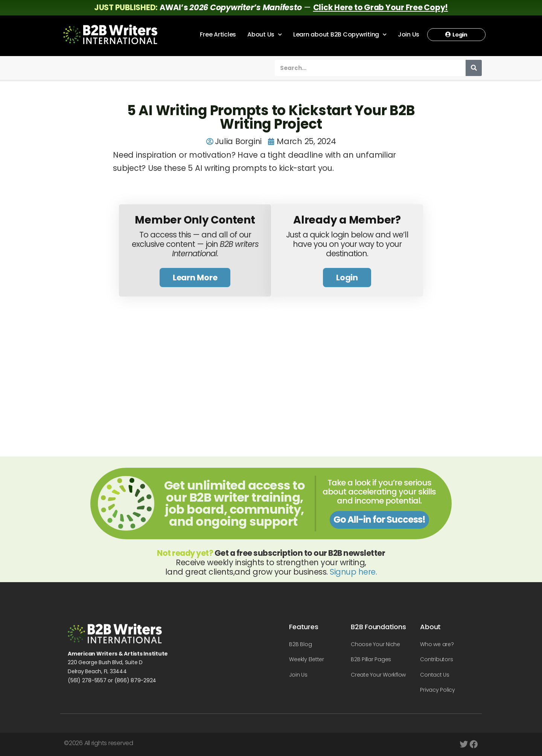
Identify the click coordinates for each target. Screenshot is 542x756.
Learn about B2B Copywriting (340, 34)
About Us (265, 34)
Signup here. (353, 572)
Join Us (409, 34)
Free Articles (218, 34)
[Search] (474, 68)
